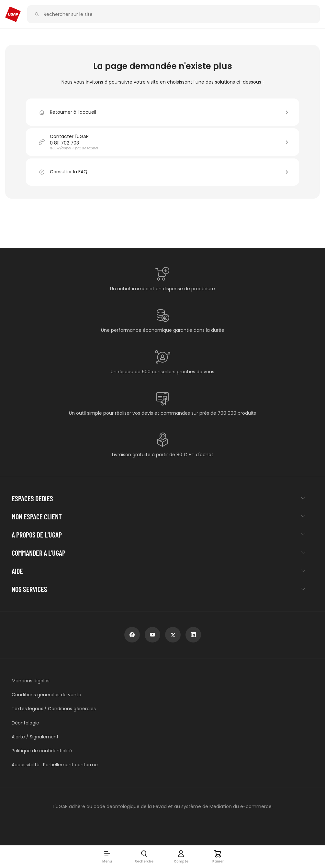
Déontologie (25, 723)
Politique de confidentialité (42, 751)
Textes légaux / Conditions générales (54, 709)
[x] (173, 635)
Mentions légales (31, 681)
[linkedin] (193, 635)
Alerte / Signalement (35, 737)
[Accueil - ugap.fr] (13, 14)
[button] (107, 857)
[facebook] (132, 635)
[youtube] (152, 635)
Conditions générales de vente (46, 695)
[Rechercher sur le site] (177, 14)
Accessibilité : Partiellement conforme (55, 765)
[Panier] (218, 857)
